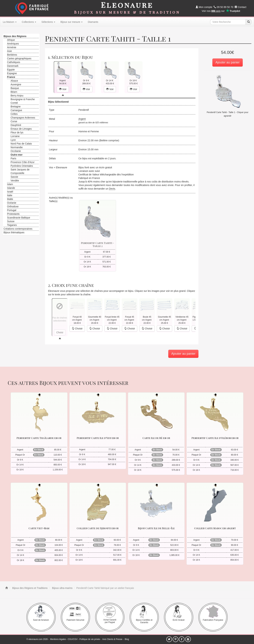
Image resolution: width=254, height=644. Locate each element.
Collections (29, 22)
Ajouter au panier (227, 62)
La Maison (10, 22)
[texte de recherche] (228, 22)
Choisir (77, 329)
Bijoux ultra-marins (62, 588)
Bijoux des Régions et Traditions (30, 588)
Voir (63, 89)
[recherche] (248, 22)
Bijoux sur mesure (72, 22)
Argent (82, 119)
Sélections (48, 22)
